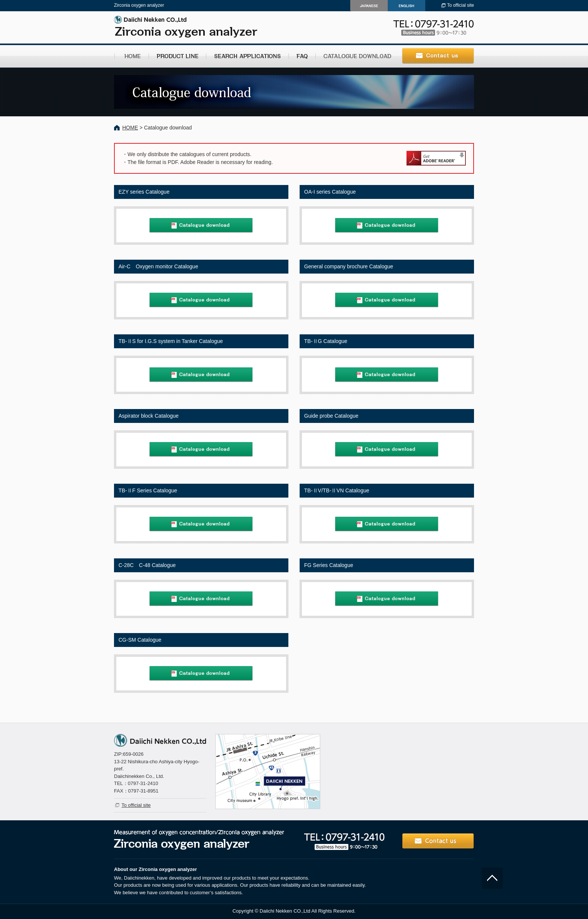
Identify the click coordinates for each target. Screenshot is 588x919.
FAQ (302, 56)
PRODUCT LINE (177, 56)
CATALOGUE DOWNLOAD (356, 56)
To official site (460, 5)
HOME (131, 56)
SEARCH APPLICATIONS (247, 56)
